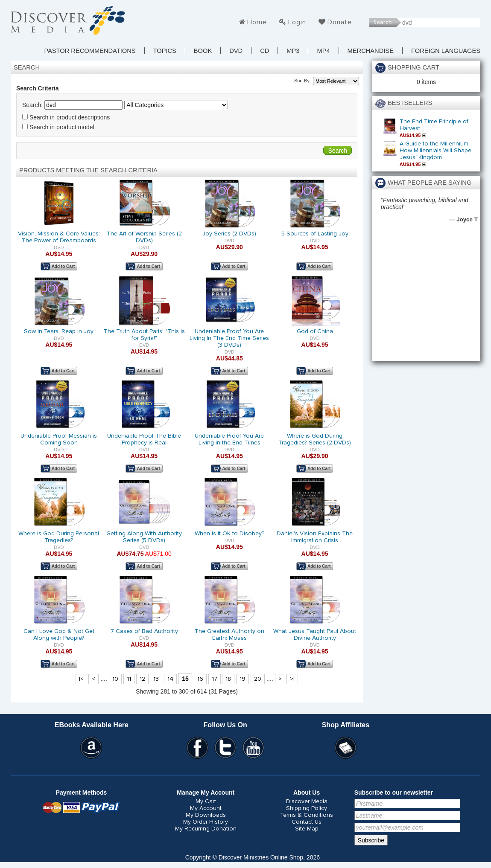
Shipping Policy (307, 808)
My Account (206, 808)
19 (243, 679)
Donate (340, 22)
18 (228, 679)
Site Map (307, 829)
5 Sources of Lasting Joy (315, 234)
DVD (236, 51)
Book (203, 51)
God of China (315, 331)
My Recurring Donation (206, 829)
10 (115, 679)
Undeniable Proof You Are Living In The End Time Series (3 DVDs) (229, 338)
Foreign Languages (446, 51)
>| (292, 679)
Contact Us (307, 822)
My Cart (206, 801)
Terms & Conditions (307, 815)
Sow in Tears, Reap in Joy (59, 331)
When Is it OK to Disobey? (229, 534)
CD (264, 51)
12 (142, 679)
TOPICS (165, 51)
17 (215, 679)
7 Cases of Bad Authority (144, 631)
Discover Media (307, 801)
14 (170, 679)
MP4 (323, 51)
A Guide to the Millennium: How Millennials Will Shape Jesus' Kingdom (435, 151)
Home (257, 22)
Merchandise (371, 51)
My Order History (206, 822)
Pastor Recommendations (90, 51)
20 (258, 679)
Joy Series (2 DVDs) (229, 234)
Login (297, 22)
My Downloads (206, 815)
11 (129, 679)
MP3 (293, 51)
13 (156, 679)
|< (81, 679)
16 (200, 679)
